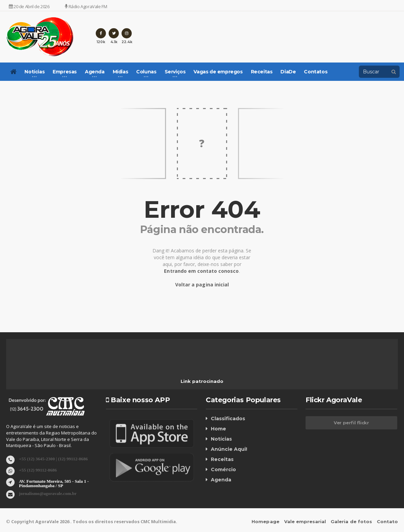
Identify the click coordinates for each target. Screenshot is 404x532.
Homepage (266, 521)
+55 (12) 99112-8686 (38, 470)
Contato (387, 521)
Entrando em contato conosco (201, 271)
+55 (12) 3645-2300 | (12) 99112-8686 (53, 458)
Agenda (221, 480)
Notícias (221, 439)
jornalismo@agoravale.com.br (48, 493)
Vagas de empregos (218, 72)
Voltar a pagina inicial (202, 285)
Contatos (316, 72)
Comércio (223, 469)
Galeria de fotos (352, 521)
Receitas (262, 72)
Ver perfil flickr (351, 423)
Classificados (228, 419)
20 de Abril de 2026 (29, 6)
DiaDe (288, 72)
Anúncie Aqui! (229, 449)
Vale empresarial (305, 521)
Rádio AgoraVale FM (86, 6)
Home (218, 429)
